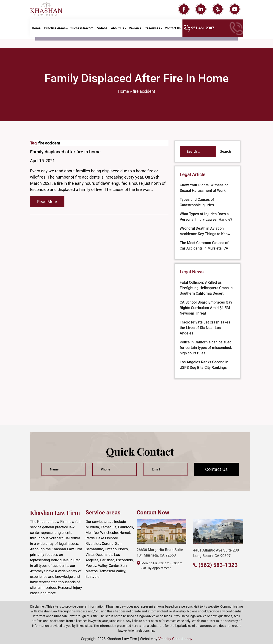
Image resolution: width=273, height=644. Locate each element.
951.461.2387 (199, 31)
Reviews (135, 30)
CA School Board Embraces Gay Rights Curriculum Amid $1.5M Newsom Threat (206, 308)
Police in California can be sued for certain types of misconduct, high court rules (206, 348)
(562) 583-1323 (218, 565)
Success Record (82, 30)
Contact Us (173, 30)
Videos (102, 30)
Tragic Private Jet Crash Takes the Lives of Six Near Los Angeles (205, 328)
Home (36, 30)
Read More (47, 202)
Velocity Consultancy (175, 639)
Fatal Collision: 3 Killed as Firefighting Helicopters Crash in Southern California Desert (206, 288)
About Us (117, 30)
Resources (152, 30)
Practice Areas (55, 30)
